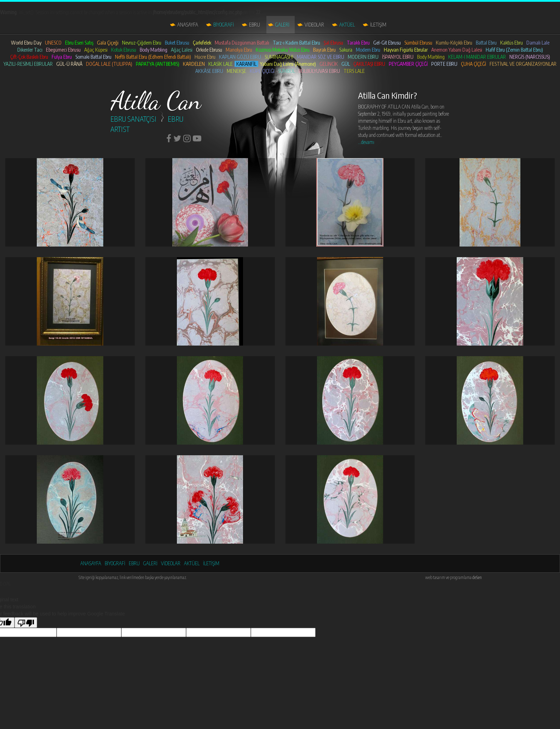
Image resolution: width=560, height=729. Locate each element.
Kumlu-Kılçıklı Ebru (454, 43)
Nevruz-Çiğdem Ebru (142, 43)
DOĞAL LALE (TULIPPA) (109, 64)
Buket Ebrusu (177, 43)
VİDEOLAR (314, 25)
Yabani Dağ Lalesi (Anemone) (288, 64)
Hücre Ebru (205, 57)
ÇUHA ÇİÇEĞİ (474, 64)
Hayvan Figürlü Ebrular (406, 50)
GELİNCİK (329, 64)
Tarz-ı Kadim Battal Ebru (296, 43)
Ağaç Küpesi (96, 50)
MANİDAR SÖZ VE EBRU (321, 57)
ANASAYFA (188, 25)
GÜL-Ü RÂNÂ (69, 64)
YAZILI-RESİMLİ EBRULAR (28, 64)
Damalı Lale (538, 43)
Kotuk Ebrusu (124, 50)
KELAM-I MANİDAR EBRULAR (477, 57)
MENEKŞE (236, 71)
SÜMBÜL (287, 71)
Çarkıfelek (202, 43)
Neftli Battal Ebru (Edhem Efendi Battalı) (153, 57)
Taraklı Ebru (358, 43)
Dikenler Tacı (30, 50)
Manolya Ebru (239, 50)
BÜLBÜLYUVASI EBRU (319, 71)
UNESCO (53, 43)
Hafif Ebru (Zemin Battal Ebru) (514, 50)
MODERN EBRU (363, 57)
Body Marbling (154, 50)
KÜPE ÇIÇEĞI (262, 71)
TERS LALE (354, 71)
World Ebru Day (26, 43)
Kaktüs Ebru (512, 43)
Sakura (346, 50)
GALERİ (282, 25)
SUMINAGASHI (279, 57)
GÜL (346, 64)
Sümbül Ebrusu (418, 43)
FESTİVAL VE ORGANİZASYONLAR (523, 64)
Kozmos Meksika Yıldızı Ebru (283, 50)
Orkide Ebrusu (209, 50)
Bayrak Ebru (324, 50)
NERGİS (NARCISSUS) (530, 57)
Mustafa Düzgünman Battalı (242, 43)
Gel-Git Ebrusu (387, 43)
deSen (477, 577)
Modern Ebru (368, 50)
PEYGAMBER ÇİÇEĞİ (408, 64)
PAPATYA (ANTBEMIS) (158, 64)
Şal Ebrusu (333, 43)
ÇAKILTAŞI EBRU (369, 64)
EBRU (255, 25)
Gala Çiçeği (108, 43)
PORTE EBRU (444, 64)
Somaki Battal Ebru (93, 57)
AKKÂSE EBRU (209, 71)
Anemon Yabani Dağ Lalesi (457, 50)
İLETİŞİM (378, 25)
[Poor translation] (26, 623)
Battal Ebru (486, 43)
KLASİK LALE (221, 64)
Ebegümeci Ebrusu (63, 50)
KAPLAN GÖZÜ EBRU (240, 57)
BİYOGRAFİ (224, 25)
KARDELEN (194, 64)
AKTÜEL (347, 25)
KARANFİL (246, 64)
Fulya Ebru (62, 57)
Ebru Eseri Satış (79, 43)
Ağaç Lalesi (182, 50)
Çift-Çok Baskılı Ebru (29, 57)
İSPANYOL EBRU (398, 57)
